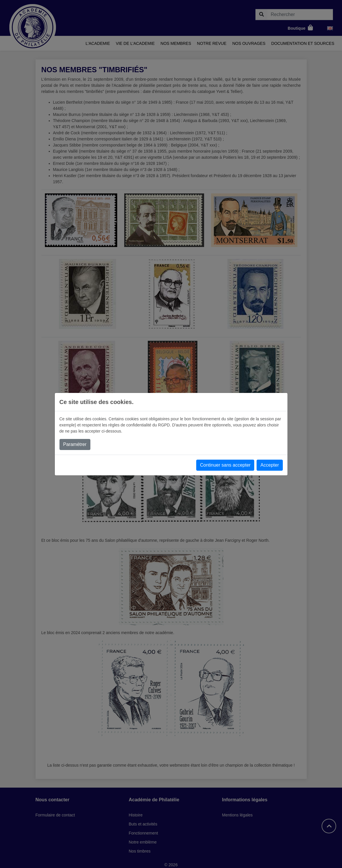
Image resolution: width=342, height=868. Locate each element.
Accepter (270, 465)
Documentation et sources (303, 43)
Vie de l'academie (135, 43)
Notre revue (212, 43)
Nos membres (176, 43)
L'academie (98, 43)
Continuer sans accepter (225, 465)
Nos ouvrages (249, 43)
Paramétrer (75, 444)
